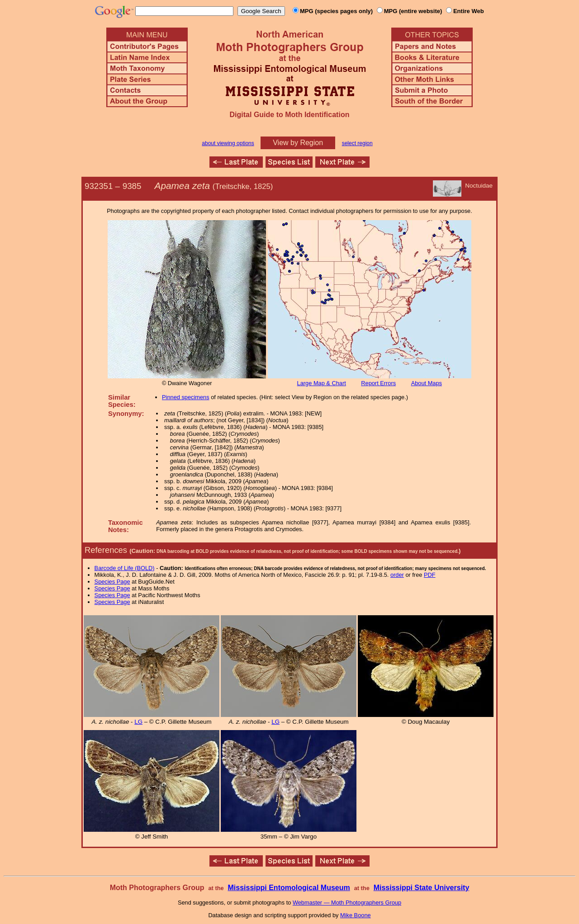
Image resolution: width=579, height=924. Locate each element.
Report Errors (378, 383)
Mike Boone (356, 915)
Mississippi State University (422, 888)
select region (357, 143)
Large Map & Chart (322, 383)
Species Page (112, 582)
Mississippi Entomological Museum (289, 888)
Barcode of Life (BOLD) (125, 568)
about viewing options (228, 143)
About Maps (427, 383)
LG (138, 722)
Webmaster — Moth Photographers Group (347, 903)
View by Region (298, 143)
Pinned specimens (186, 397)
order (397, 575)
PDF (430, 575)
